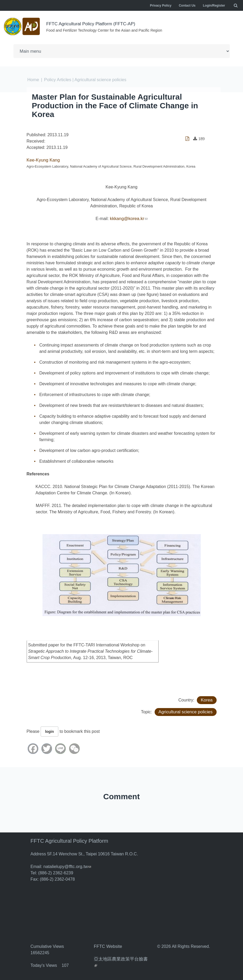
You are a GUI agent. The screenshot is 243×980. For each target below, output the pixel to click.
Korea (207, 700)
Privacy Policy (161, 6)
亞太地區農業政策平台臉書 (121, 959)
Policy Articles (57, 79)
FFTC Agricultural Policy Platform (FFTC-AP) (93, 24)
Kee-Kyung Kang (43, 160)
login (49, 731)
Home (33, 79)
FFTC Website (108, 946)
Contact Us (187, 6)
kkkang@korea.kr (129, 218)
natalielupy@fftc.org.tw (66, 866)
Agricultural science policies (187, 712)
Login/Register (214, 6)
